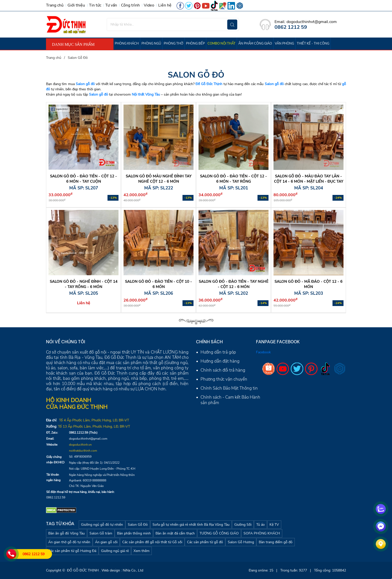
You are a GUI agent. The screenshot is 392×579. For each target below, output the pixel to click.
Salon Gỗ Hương (241, 542)
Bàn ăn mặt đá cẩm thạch (175, 533)
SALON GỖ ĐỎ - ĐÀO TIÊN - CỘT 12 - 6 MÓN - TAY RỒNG (233, 179)
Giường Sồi (243, 525)
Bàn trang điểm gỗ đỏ (276, 542)
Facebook (263, 352)
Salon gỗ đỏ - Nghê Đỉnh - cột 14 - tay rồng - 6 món (84, 284)
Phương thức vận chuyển (224, 379)
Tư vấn (111, 5)
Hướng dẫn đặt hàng (220, 361)
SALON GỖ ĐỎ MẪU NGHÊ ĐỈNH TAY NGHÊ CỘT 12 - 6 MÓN (159, 179)
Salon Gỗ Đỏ (138, 525)
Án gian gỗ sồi (106, 542)
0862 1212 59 (33, 554)
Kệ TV (274, 525)
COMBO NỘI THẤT (221, 44)
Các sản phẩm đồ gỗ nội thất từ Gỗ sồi (152, 542)
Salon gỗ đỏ (85, 84)
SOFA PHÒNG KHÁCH (262, 533)
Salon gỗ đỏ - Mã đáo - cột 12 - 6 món (308, 284)
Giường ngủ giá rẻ (115, 551)
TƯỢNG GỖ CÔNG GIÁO (219, 533)
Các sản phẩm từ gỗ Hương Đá (72, 551)
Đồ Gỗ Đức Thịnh (209, 84)
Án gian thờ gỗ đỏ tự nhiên (69, 542)
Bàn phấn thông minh (134, 533)
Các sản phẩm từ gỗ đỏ (205, 542)
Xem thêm (141, 551)
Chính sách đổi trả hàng (223, 370)
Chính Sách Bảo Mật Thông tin (229, 388)
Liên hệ (165, 5)
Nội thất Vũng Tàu (146, 94)
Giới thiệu (76, 5)
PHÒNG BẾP (195, 44)
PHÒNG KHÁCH (127, 44)
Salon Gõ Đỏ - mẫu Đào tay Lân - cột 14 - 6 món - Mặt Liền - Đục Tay (309, 179)
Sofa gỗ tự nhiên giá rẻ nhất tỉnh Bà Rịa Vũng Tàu (191, 525)
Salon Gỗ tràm (101, 533)
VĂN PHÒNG (284, 44)
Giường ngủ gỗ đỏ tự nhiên (102, 525)
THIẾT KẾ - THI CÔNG (313, 44)
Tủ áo (260, 525)
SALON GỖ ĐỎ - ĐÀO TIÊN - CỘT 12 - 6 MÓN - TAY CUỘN (83, 179)
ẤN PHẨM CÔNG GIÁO (255, 44)
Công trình (130, 5)
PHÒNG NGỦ (151, 44)
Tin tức (95, 5)
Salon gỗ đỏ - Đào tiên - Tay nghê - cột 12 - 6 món (234, 284)
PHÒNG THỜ (173, 44)
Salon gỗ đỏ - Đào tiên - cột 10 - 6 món (158, 284)
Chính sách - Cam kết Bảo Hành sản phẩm (230, 400)
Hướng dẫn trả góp (218, 352)
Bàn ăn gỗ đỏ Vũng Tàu (66, 533)
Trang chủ (55, 5)
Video (149, 5)
